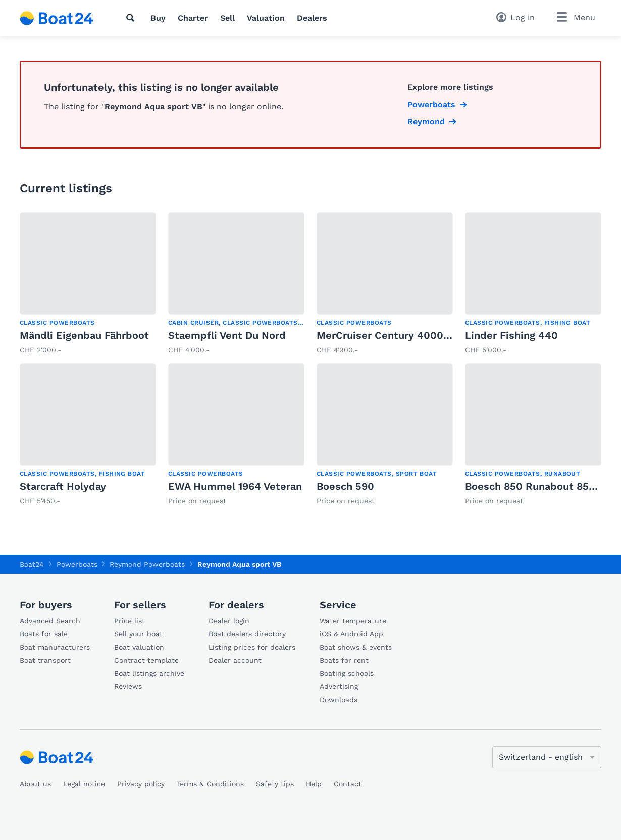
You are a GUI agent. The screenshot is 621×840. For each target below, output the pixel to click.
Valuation (266, 18)
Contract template (146, 660)
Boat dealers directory (247, 634)
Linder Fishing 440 (511, 335)
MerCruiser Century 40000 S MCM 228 (413, 335)
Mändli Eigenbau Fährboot (84, 335)
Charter (193, 18)
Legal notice (84, 784)
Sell (227, 18)
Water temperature (353, 621)
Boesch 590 (345, 486)
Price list (130, 621)
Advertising (339, 686)
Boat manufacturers (55, 647)
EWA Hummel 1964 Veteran (235, 486)
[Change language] (547, 757)
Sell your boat (138, 634)
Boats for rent (344, 660)
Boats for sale (44, 634)
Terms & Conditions (210, 784)
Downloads (339, 700)
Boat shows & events (356, 647)
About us (35, 784)
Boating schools (347, 673)
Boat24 (32, 564)
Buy (158, 18)
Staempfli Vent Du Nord (227, 335)
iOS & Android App (351, 634)
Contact (348, 784)
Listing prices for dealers (252, 647)
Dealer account (235, 660)
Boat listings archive (149, 673)
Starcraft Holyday (63, 486)
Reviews (128, 686)
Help (314, 784)
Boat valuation (139, 647)
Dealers (312, 18)
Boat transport (45, 660)
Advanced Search (50, 621)
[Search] (132, 18)
